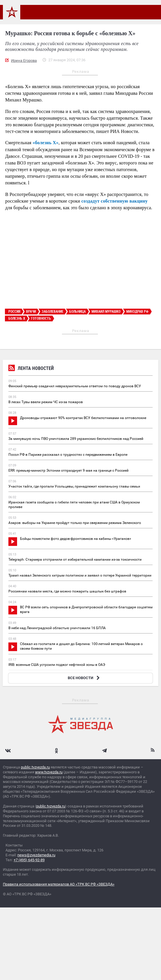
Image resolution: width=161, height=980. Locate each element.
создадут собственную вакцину (115, 201)
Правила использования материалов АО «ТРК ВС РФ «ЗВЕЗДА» (59, 884)
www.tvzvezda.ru (49, 772)
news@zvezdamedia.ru (36, 855)
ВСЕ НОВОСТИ (84, 678)
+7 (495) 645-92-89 (29, 860)
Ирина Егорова (24, 61)
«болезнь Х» (45, 143)
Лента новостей (31, 369)
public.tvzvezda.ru (35, 767)
